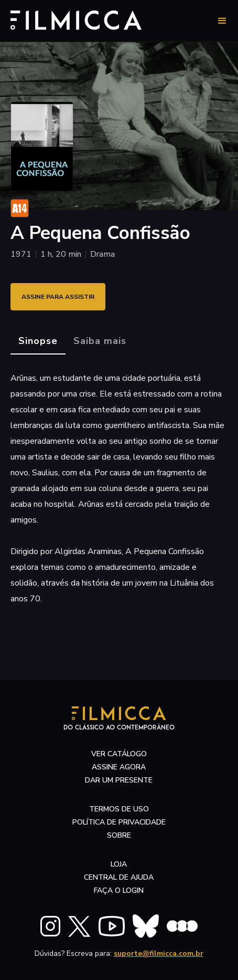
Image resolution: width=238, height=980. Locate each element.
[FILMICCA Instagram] (50, 926)
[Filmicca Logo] (79, 19)
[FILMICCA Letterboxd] (182, 926)
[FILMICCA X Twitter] (79, 926)
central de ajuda (119, 877)
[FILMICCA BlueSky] (146, 926)
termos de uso (119, 809)
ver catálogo (119, 754)
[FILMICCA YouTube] (112, 926)
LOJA (119, 864)
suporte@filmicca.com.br (159, 953)
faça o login (119, 890)
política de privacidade (119, 822)
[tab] (38, 341)
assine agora (119, 767)
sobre (119, 835)
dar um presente (119, 780)
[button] (222, 21)
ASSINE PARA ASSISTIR (58, 297)
